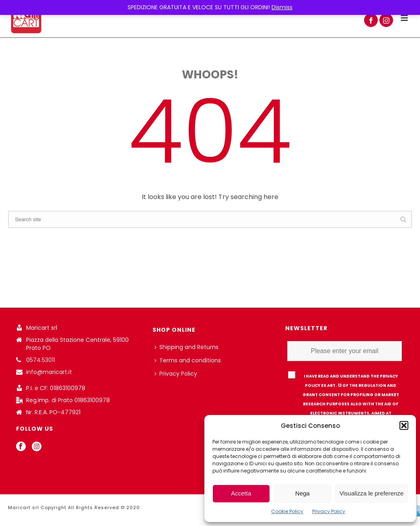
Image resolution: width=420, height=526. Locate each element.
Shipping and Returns (186, 347)
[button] (404, 425)
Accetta (241, 493)
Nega (303, 493)
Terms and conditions (188, 360)
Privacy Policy (329, 511)
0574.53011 (41, 360)
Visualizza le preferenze (372, 493)
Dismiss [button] (282, 7)
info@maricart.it (49, 372)
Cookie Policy (287, 511)
